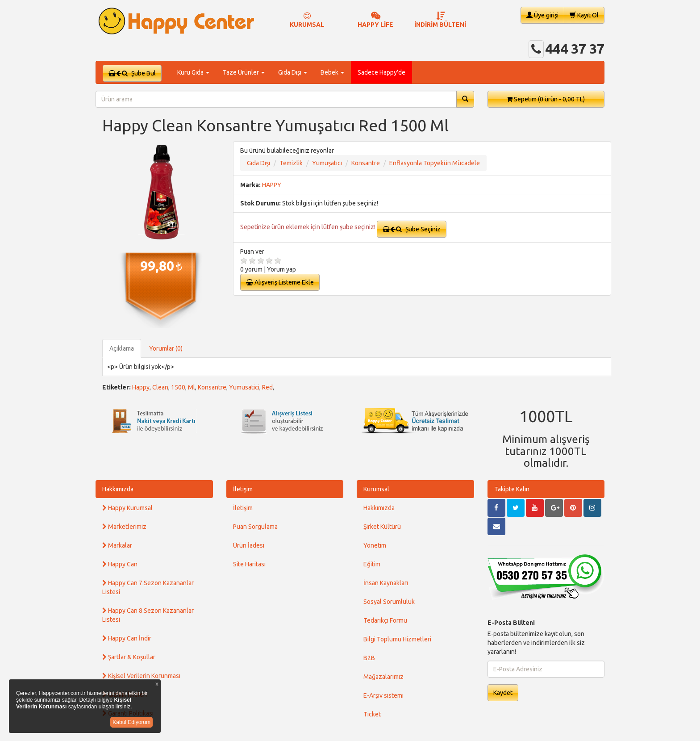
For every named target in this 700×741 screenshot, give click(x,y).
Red (267, 387)
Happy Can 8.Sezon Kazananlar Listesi (148, 615)
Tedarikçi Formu (385, 620)
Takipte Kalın (512, 489)
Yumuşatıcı (327, 163)
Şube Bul (132, 73)
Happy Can (120, 564)
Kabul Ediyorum (131, 722)
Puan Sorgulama (255, 527)
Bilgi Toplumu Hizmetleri (397, 639)
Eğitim (372, 564)
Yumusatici (244, 387)
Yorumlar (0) (166, 348)
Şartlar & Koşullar (129, 657)
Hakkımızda (118, 489)
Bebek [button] (332, 72)
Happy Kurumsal (127, 508)
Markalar (117, 545)
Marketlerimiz (124, 527)
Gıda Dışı (258, 163)
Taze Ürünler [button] (244, 72)
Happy (141, 387)
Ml (192, 387)
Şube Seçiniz (412, 229)
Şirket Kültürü (382, 527)
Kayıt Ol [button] (584, 15)
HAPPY (272, 185)
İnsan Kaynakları (386, 583)
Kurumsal (376, 489)
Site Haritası (249, 564)
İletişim (243, 489)
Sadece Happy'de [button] (381, 72)
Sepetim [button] (546, 99)
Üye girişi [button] (542, 15)
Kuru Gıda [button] (193, 72)
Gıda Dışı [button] (293, 72)
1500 (178, 387)
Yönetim (375, 545)
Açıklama (122, 348)
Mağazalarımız (383, 677)
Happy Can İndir (127, 638)
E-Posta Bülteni (511, 623)
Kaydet (503, 693)
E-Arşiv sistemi (383, 695)
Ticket (372, 714)
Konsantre (366, 163)
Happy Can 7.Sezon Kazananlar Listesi (148, 587)
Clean (160, 387)
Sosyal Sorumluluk (389, 602)
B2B (369, 658)
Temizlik (291, 163)
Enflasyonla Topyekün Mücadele (435, 163)
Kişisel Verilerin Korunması (141, 676)
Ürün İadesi (249, 545)
